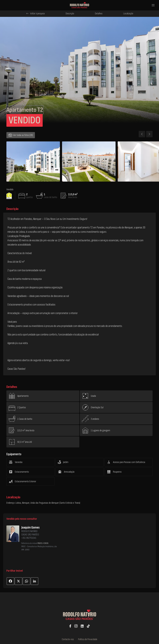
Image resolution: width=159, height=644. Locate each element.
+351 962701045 (29, 538)
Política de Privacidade (88, 639)
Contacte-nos (68, 639)
